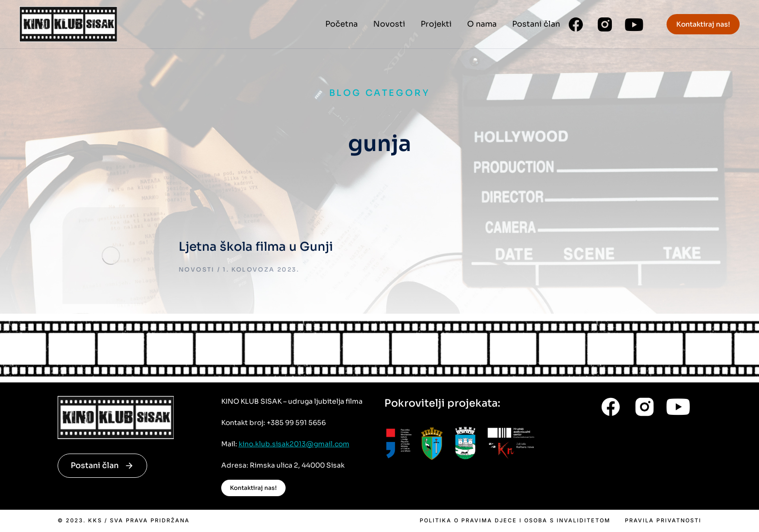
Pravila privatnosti (663, 521)
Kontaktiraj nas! (703, 24)
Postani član (102, 465)
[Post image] (111, 256)
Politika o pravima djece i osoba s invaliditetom (515, 521)
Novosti (197, 269)
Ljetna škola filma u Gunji (256, 247)
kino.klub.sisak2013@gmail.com (294, 444)
